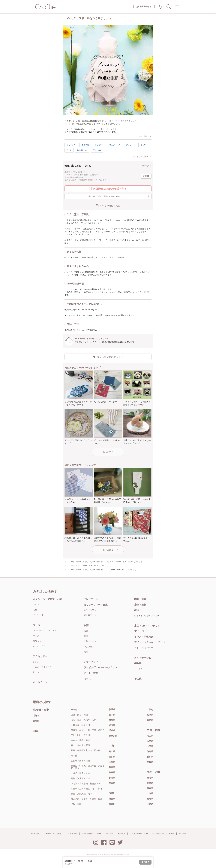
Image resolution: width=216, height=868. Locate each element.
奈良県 (150, 720)
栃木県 (112, 715)
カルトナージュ (143, 658)
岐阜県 (112, 772)
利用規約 (122, 834)
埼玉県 (112, 725)
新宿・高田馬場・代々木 (82, 794)
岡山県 (150, 736)
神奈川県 (113, 736)
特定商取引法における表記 (163, 834)
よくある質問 (72, 834)
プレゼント (130, 145)
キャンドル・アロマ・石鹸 (47, 599)
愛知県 (112, 783)
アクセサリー (40, 656)
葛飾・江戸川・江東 (80, 778)
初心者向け (99, 145)
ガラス (87, 679)
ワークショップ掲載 (105, 834)
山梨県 (112, 762)
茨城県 (112, 710)
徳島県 (150, 751)
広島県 (150, 741)
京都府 (112, 804)
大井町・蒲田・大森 (80, 773)
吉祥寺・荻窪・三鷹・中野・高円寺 (88, 730)
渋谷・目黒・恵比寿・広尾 (84, 720)
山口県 (150, 746)
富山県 (112, 751)
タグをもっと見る (142, 156)
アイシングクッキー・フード (150, 642)
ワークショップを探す (53, 834)
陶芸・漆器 (140, 599)
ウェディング (115, 145)
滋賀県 (112, 799)
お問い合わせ (87, 834)
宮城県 (36, 721)
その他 (138, 679)
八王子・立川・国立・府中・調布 (87, 789)
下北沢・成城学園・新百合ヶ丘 (86, 784)
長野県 (112, 767)
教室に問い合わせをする (108, 357)
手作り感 (85, 145)
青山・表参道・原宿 (80, 745)
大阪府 (150, 710)
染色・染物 (140, 605)
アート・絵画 (91, 673)
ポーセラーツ (40, 682)
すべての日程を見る (108, 206)
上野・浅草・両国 (79, 715)
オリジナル (71, 145)
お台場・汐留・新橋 (80, 761)
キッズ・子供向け (144, 637)
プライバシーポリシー (139, 834)
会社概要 (182, 834)
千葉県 (112, 730)
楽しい (143, 145)
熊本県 (150, 788)
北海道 (36, 715)
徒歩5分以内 (82, 150)
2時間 (69, 150)
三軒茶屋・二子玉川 (80, 725)
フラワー (38, 625)
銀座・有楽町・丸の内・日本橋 (86, 750)
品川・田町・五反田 (80, 735)
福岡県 (150, 778)
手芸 (86, 625)
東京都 (74, 710)
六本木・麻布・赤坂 (80, 740)
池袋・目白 (76, 804)
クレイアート (91, 599)
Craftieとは (34, 834)
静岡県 (112, 778)
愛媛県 (150, 762)
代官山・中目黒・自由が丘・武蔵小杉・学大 (88, 767)
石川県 (112, 757)
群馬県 (112, 720)
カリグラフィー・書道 (96, 605)
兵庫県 (150, 715)
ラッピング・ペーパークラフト (100, 667)
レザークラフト (92, 662)
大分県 (150, 793)
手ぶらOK (97, 150)
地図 (146, 176)
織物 (137, 610)
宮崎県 (150, 799)
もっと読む (145, 136)
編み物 (138, 663)
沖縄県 (150, 804)
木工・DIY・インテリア (147, 626)
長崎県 (150, 783)
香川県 (150, 757)
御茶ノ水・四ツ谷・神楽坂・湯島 (87, 799)
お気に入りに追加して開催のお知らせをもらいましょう (119, 196)
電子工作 (139, 631)
